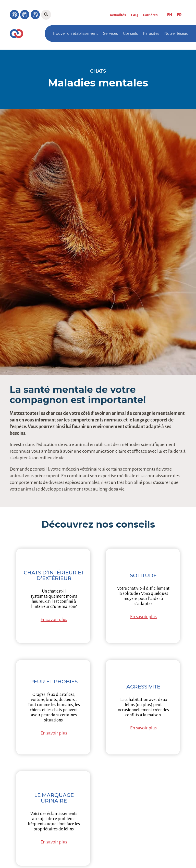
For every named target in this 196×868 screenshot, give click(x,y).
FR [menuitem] (179, 15)
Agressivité (143, 687)
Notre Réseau (176, 34)
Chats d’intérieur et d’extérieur (54, 575)
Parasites (151, 34)
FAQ (134, 15)
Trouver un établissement (75, 34)
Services (111, 34)
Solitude (143, 575)
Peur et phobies (54, 682)
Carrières (150, 15)
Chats (98, 71)
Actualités (118, 15)
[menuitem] (170, 15)
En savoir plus (54, 619)
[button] (46, 15)
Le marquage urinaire (54, 798)
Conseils (130, 34)
